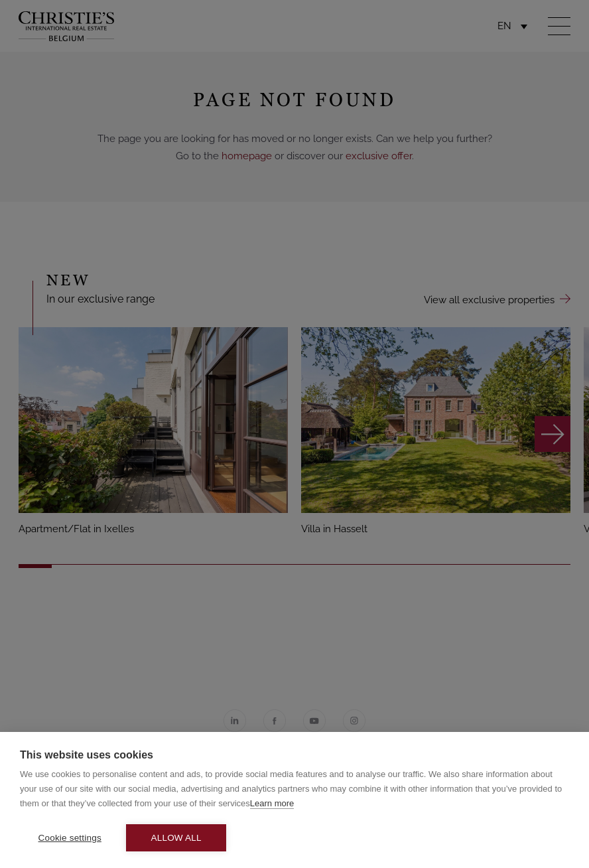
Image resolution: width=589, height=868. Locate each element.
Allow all (176, 838)
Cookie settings (70, 838)
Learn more (272, 803)
